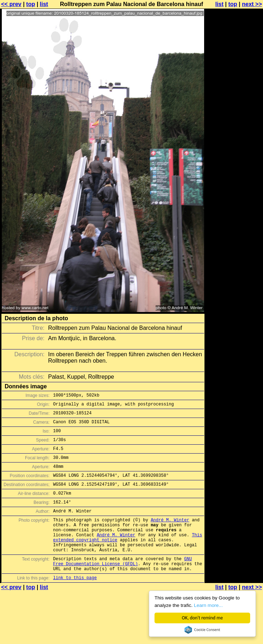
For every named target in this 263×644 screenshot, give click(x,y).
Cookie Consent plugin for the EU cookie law (202, 630)
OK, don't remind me (203, 618)
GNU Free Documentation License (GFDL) (123, 585)
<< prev (11, 4)
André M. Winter (170, 536)
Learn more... (208, 605)
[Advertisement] (234, 92)
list (44, 4)
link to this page (75, 604)
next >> (252, 4)
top (31, 4)
